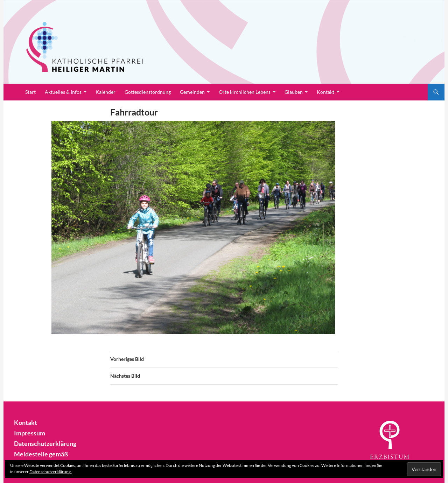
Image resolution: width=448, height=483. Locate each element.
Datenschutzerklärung (42, 443)
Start (30, 92)
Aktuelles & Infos (63, 92)
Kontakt (325, 92)
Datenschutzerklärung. (51, 472)
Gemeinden (192, 92)
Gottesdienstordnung (148, 92)
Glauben (294, 92)
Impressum (28, 432)
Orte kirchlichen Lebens (245, 92)
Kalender (106, 92)
